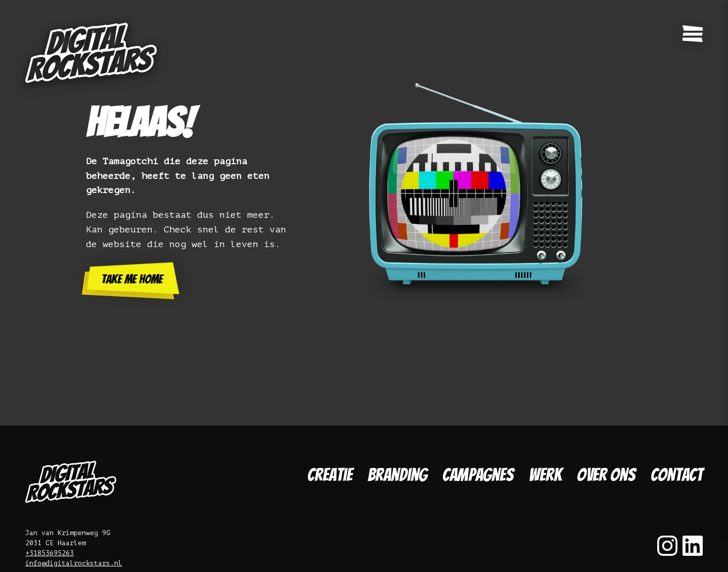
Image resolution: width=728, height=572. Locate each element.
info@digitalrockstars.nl (74, 563)
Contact (677, 475)
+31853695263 (50, 553)
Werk (545, 475)
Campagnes (478, 475)
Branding (397, 475)
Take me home (132, 279)
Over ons (606, 475)
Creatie (330, 475)
